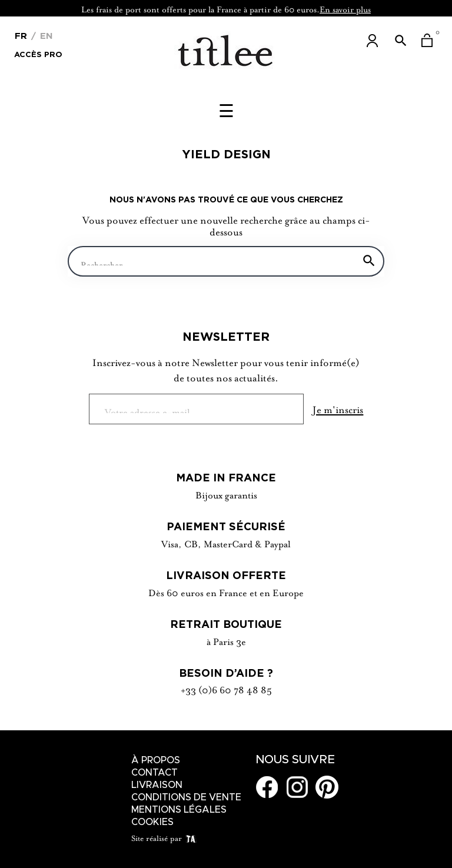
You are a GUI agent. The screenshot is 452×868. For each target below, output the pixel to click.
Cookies (152, 822)
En (45, 36)
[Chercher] (226, 261)
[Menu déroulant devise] (21, 35)
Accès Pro (38, 54)
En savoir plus (345, 8)
